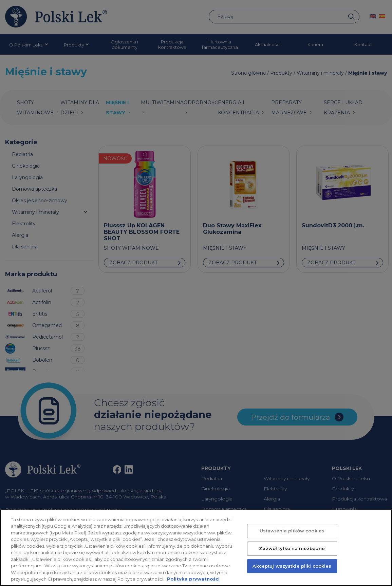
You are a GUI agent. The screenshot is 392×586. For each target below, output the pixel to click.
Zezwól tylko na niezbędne (292, 550)
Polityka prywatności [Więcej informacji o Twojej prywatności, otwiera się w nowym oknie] (193, 581)
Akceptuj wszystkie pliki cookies (292, 567)
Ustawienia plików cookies (292, 532)
